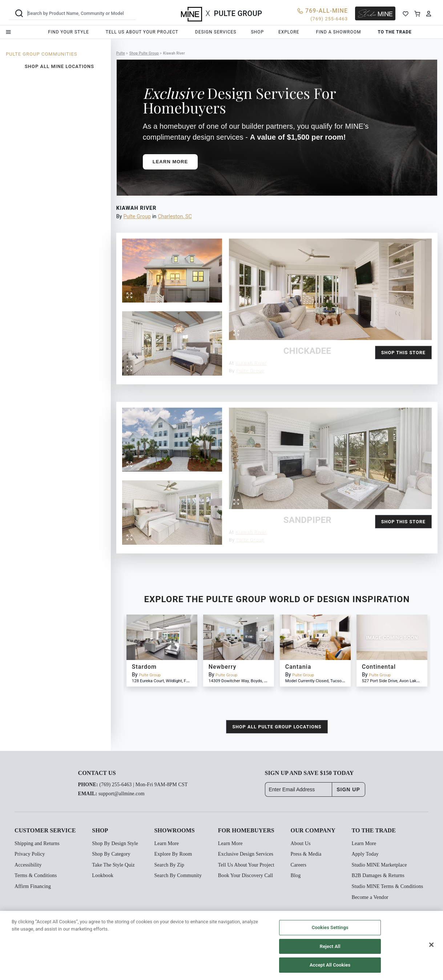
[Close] (431, 945)
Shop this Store (403, 353)
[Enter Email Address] (298, 789)
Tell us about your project (142, 32)
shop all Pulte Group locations (277, 727)
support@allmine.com (122, 794)
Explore (289, 32)
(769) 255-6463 (115, 785)
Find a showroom (338, 32)
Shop (257, 32)
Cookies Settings (330, 927)
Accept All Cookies (330, 965)
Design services (216, 32)
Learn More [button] (170, 162)
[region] (221, 945)
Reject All (330, 946)
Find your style (69, 32)
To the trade (395, 32)
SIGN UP (348, 789)
